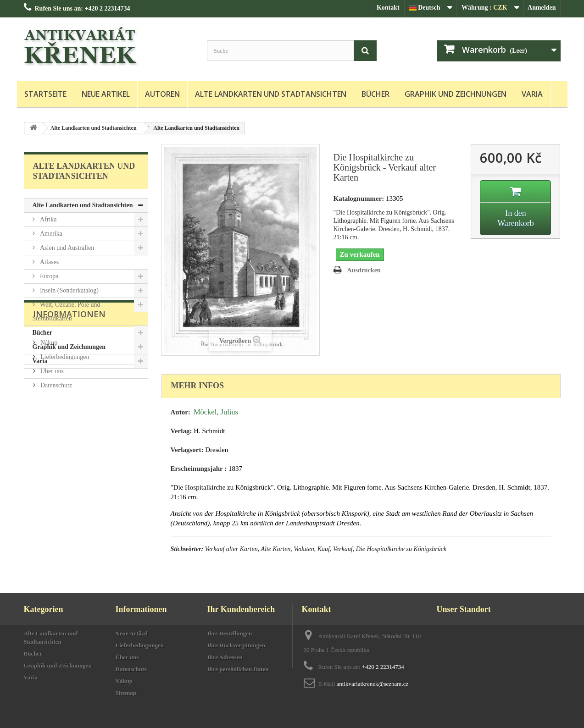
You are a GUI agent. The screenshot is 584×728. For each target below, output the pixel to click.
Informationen (69, 396)
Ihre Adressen (225, 657)
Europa (49, 276)
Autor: (181, 412)
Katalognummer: (359, 199)
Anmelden (542, 8)
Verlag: (181, 431)
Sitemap (126, 693)
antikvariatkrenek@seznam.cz (373, 684)
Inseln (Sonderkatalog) (69, 290)
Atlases (49, 262)
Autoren (162, 94)
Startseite (45, 94)
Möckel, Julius (216, 412)
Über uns (51, 449)
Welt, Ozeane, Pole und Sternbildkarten (67, 312)
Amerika (50, 234)
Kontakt (388, 8)
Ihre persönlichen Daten (238, 669)
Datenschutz (56, 464)
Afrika (48, 219)
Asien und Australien (67, 248)
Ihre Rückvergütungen (236, 645)
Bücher (375, 94)
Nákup (48, 421)
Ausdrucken (364, 270)
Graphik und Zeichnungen (456, 94)
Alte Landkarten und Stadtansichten (271, 94)
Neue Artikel (106, 94)
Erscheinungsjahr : (199, 469)
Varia (532, 94)
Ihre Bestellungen (230, 633)
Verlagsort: (187, 450)
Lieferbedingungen (64, 435)
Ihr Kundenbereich (241, 609)
